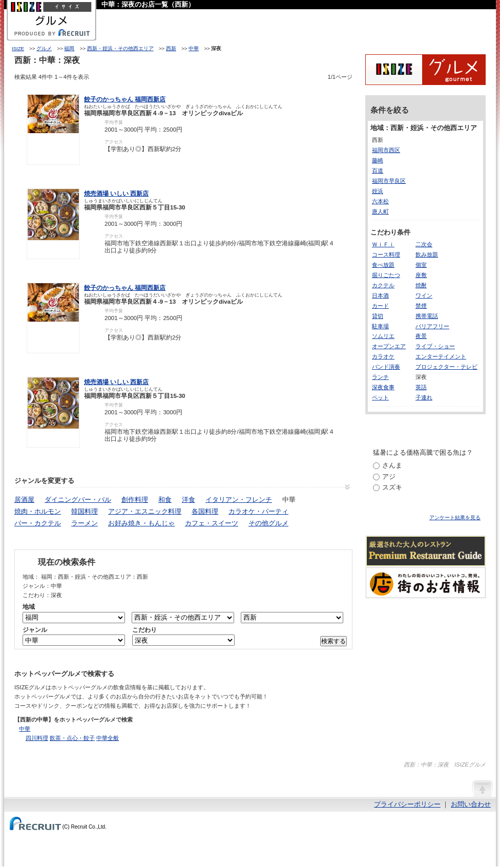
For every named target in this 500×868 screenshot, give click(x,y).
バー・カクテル (38, 523)
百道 (378, 171)
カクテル (383, 285)
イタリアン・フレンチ (239, 500)
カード (380, 306)
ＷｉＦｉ (383, 244)
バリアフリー (432, 326)
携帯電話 (427, 316)
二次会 (424, 244)
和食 (165, 500)
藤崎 (378, 160)
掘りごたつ (386, 275)
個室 (421, 265)
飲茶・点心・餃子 (72, 738)
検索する (334, 641)
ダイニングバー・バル (78, 500)
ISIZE (18, 48)
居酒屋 (24, 500)
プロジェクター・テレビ (446, 367)
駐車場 (380, 326)
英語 (421, 387)
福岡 (69, 48)
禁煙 (421, 306)
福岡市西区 (386, 150)
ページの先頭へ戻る (482, 788)
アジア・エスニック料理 (145, 511)
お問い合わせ (471, 804)
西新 (171, 48)
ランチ (380, 377)
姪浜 (378, 191)
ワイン (424, 295)
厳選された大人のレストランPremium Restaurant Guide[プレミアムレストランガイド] (426, 551)
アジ (389, 477)
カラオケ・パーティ (258, 511)
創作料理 (135, 500)
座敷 (421, 275)
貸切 (378, 316)
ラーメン (85, 523)
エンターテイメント (441, 356)
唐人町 (380, 211)
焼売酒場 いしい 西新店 (116, 194)
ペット (380, 397)
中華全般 (108, 738)
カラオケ (383, 356)
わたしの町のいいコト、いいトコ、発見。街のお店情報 (426, 583)
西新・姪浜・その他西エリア (120, 48)
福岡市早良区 (389, 181)
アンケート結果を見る (455, 517)
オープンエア (389, 346)
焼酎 (421, 285)
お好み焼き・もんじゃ (141, 523)
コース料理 (386, 255)
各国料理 (205, 511)
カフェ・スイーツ (212, 523)
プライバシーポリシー (407, 804)
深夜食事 (383, 387)
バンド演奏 (386, 367)
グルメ (44, 48)
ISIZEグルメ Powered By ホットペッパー (425, 70)
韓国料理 (85, 511)
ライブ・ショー (435, 346)
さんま (392, 465)
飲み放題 (427, 255)
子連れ (424, 397)
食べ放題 (383, 265)
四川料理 (37, 738)
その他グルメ (268, 523)
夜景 (421, 336)
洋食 (189, 500)
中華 (194, 48)
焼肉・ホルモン (38, 511)
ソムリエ (383, 336)
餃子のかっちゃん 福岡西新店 (125, 99)
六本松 (380, 201)
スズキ (392, 487)
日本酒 (380, 295)
